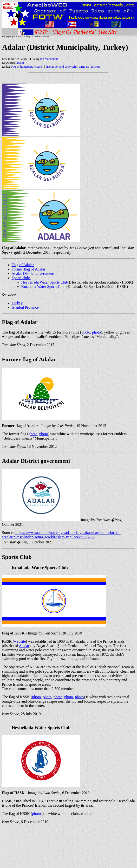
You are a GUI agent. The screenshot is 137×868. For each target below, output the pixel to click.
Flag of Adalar (23, 265)
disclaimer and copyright (61, 67)
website (20, 641)
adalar (20, 63)
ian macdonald (49, 59)
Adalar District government (33, 274)
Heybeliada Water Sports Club (45, 282)
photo (86, 332)
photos (37, 814)
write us (84, 67)
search (39, 67)
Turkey (17, 303)
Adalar (24, 646)
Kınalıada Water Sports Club (43, 287)
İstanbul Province (25, 307)
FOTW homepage (22, 67)
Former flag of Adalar (28, 269)
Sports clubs (21, 278)
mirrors (96, 67)
